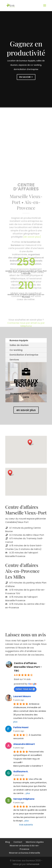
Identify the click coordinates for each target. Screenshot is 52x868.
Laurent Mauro (22, 696)
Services (14, 360)
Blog (8, 842)
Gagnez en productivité (26, 48)
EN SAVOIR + (26, 77)
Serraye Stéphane (24, 799)
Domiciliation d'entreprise (24, 355)
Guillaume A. (21, 772)
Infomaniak (33, 864)
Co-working (16, 350)
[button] (31, 442)
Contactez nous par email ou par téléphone (26, 328)
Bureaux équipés (19, 340)
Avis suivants (26, 825)
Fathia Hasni (21, 727)
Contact (18, 842)
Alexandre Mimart (24, 744)
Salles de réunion (19, 345)
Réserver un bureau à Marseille (25, 853)
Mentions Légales (35, 842)
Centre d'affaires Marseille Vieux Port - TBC (28, 667)
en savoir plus (26, 410)
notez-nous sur (25, 689)
